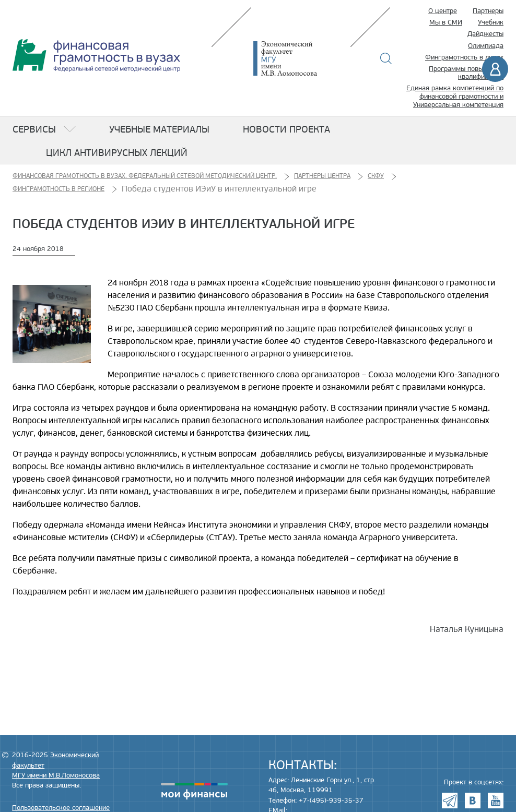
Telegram (450, 801)
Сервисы (34, 129)
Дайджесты (485, 34)
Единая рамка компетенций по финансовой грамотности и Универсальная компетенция (455, 96)
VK (473, 801)
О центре (443, 11)
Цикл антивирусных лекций (117, 153)
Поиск (386, 58)
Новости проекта (286, 129)
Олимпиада (486, 46)
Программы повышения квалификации (466, 73)
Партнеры (488, 11)
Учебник (491, 22)
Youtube (496, 801)
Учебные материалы (159, 129)
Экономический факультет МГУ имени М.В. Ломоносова (301, 58)
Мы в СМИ (446, 22)
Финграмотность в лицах (464, 57)
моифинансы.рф (194, 791)
